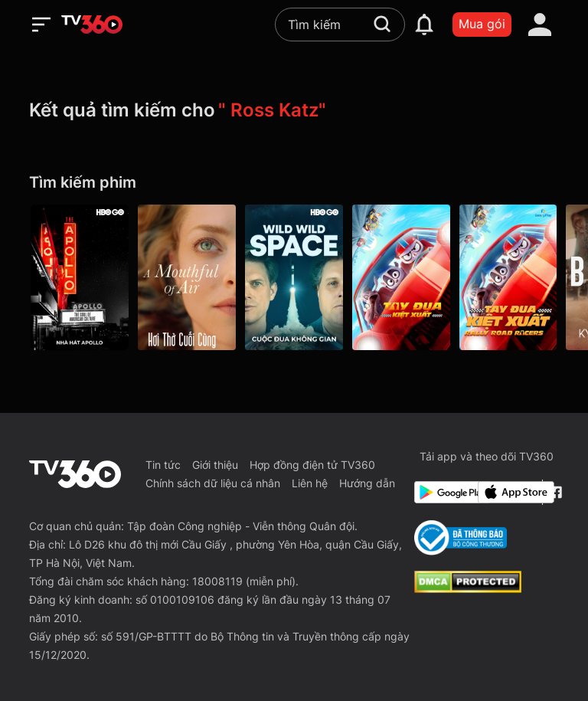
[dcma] (468, 588)
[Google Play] (443, 492)
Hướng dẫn (367, 483)
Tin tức (163, 465)
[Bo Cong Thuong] (461, 538)
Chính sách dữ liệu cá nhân (213, 483)
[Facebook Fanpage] (554, 492)
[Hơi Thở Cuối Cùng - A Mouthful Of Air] (187, 277)
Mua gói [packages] (482, 24)
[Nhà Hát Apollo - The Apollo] (80, 277)
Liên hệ (310, 483)
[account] (540, 25)
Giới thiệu (215, 465)
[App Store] (507, 492)
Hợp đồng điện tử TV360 (312, 465)
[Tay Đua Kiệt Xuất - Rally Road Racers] (401, 277)
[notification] (424, 25)
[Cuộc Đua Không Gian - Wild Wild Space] (294, 277)
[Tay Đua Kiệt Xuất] (508, 277)
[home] (92, 25)
